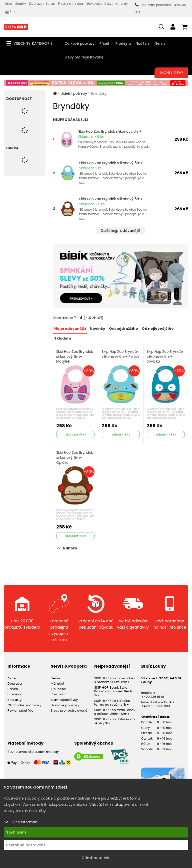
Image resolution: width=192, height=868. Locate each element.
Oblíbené (58, 688)
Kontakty (121, 4)
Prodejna (65, 4)
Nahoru (67, 547)
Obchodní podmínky (24, 704)
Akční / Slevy (171, 73)
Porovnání (59, 693)
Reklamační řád (20, 710)
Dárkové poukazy (80, 43)
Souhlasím (16, 832)
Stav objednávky (99, 4)
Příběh (105, 43)
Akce (8, 4)
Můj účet (57, 683)
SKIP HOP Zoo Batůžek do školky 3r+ (114, 720)
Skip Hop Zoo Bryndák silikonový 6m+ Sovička (165, 356)
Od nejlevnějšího (158, 328)
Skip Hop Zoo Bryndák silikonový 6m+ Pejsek (120, 354)
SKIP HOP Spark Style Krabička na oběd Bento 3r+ (114, 690)
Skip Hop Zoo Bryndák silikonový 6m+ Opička (75, 457)
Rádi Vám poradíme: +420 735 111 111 (160, 9)
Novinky (97, 328)
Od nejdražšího (123, 328)
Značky (21, 4)
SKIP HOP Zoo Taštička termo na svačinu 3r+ (112, 702)
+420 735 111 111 (152, 696)
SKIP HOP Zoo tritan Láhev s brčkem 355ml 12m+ (115, 679)
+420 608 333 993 (156, 705)
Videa (79, 4)
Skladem (63, 338)
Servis (50, 4)
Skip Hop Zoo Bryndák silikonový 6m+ (110, 131)
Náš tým (143, 43)
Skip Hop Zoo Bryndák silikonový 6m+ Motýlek (75, 356)
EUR (10, 12)
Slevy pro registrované (84, 57)
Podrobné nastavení (26, 845)
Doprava (36, 4)
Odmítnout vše (96, 858)
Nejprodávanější (70, 328)
